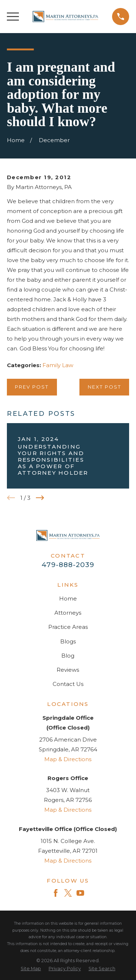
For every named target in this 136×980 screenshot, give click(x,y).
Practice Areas (68, 627)
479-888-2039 (68, 565)
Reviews (68, 670)
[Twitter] (68, 893)
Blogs (68, 641)
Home (68, 599)
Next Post (104, 387)
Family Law (58, 365)
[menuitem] (31, 969)
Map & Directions (68, 759)
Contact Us (68, 684)
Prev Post (32, 387)
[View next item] (40, 498)
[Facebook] (56, 893)
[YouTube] (80, 893)
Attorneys (68, 613)
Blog (68, 656)
